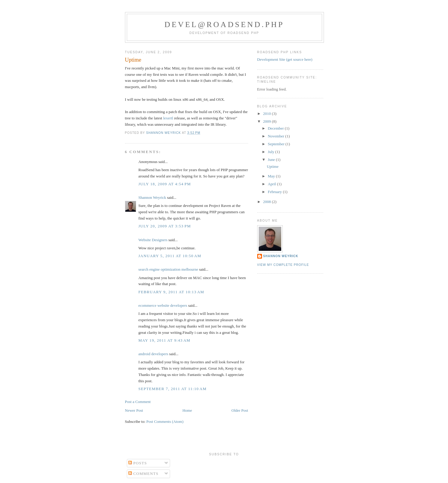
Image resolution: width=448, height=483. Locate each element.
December (276, 128)
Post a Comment (138, 402)
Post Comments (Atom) (165, 421)
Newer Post (134, 410)
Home (187, 410)
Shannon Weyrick (152, 197)
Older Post (240, 410)
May (272, 176)
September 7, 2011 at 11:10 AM (173, 389)
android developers (153, 354)
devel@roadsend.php (224, 25)
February (275, 192)
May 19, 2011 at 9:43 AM (165, 340)
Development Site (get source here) (285, 59)
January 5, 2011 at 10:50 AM (170, 256)
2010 (268, 114)
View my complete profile (283, 265)
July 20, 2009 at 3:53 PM (165, 226)
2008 (268, 202)
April (272, 184)
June (272, 160)
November (276, 136)
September (277, 144)
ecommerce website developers (163, 305)
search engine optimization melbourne (168, 269)
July (271, 152)
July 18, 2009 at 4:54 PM (165, 184)
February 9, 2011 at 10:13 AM (171, 292)
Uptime (273, 166)
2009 (268, 121)
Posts (138, 463)
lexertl (168, 118)
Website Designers (153, 240)
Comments (143, 474)
